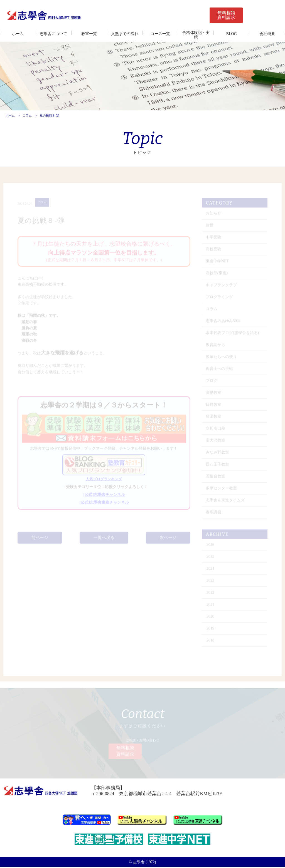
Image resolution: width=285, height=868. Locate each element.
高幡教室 (214, 395)
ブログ (212, 383)
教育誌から (216, 347)
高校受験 (214, 251)
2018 (211, 642)
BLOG (232, 34)
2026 (211, 547)
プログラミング (220, 299)
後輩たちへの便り (222, 359)
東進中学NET (218, 263)
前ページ (40, 540)
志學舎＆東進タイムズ (225, 502)
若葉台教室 (216, 478)
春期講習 (214, 514)
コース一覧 (160, 34)
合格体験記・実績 (196, 35)
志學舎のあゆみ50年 (223, 323)
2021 (211, 607)
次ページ (168, 540)
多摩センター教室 (222, 490)
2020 (211, 618)
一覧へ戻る (104, 540)
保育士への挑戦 (220, 371)
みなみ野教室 (218, 454)
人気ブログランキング (104, 481)
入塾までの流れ (125, 34)
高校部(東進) (217, 275)
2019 (211, 630)
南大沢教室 (216, 442)
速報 (210, 227)
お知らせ (214, 215)
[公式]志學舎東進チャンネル (104, 504)
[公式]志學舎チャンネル (104, 497)
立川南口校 (216, 431)
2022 (211, 595)
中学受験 (214, 239)
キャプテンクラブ (222, 287)
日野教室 (214, 407)
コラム (27, 116)
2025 (211, 559)
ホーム (18, 34)
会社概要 (267, 34)
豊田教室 (214, 419)
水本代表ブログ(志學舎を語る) (233, 335)
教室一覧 (89, 34)
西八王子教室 (218, 466)
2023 (211, 583)
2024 (211, 571)
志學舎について (53, 34)
